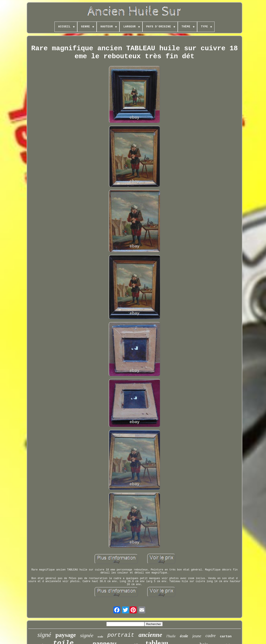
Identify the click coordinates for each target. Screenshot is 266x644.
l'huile (171, 636)
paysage (66, 635)
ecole (100, 637)
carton (226, 637)
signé (44, 635)
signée (87, 635)
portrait (121, 635)
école (184, 636)
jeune (197, 636)
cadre (211, 636)
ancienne (150, 635)
